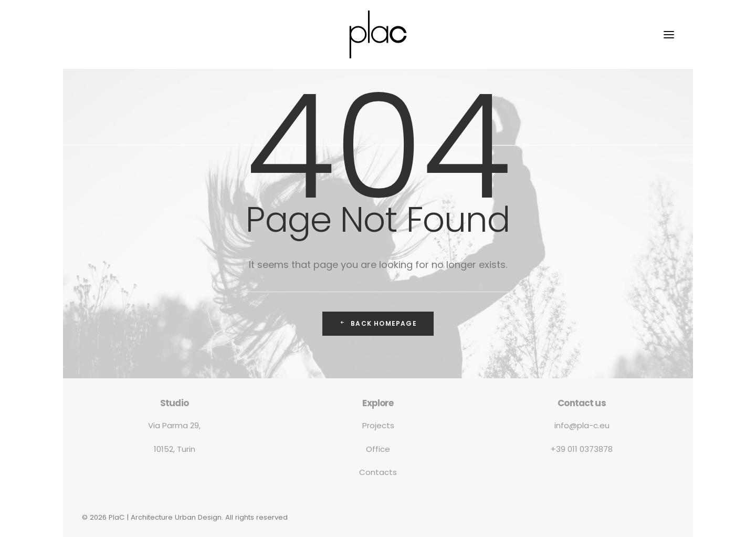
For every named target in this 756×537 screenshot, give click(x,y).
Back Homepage (378, 323)
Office (378, 449)
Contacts (378, 472)
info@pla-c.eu (582, 425)
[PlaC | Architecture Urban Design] (378, 34)
